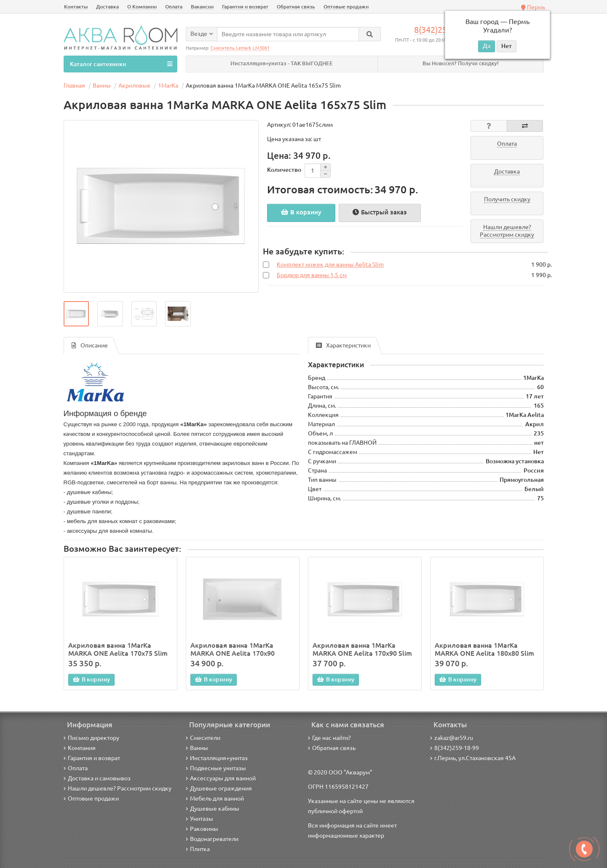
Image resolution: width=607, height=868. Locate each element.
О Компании (142, 7)
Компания (80, 748)
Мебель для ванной (215, 799)
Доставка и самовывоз (97, 778)
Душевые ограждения (219, 788)
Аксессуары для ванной (221, 778)
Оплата (174, 7)
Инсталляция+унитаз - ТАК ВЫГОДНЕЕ (282, 63)
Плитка (198, 849)
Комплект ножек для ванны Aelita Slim (330, 264)
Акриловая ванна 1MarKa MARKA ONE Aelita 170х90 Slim (362, 649)
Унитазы (199, 819)
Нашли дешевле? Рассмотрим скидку (118, 788)
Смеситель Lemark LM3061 (240, 48)
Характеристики (343, 345)
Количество (284, 170)
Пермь (533, 7)
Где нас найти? (329, 738)
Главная (74, 85)
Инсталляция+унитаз (217, 758)
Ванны (197, 748)
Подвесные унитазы (216, 768)
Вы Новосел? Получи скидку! (461, 63)
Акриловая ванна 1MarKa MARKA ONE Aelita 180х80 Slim (484, 649)
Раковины (202, 829)
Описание (90, 345)
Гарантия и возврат (245, 7)
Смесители (203, 738)
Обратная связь (296, 7)
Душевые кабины (213, 809)
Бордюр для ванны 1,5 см (312, 275)
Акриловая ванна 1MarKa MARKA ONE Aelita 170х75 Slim (118, 649)
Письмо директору (91, 738)
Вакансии (202, 7)
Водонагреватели (212, 839)
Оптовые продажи (346, 7)
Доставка (107, 7)
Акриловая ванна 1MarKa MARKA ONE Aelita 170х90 (233, 649)
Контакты (76, 7)
